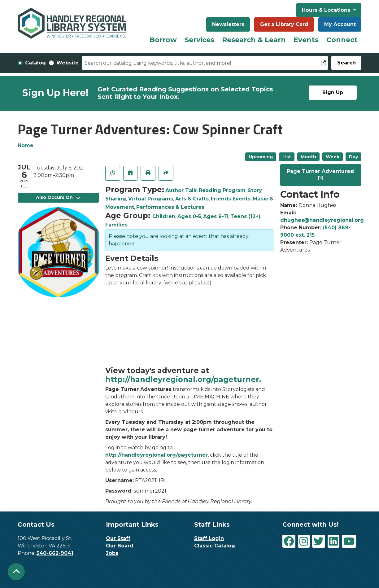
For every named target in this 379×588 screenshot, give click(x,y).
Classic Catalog (215, 546)
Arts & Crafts (192, 199)
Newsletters (228, 24)
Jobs (112, 553)
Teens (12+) (245, 216)
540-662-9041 (55, 553)
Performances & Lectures (170, 207)
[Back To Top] (16, 572)
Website (68, 63)
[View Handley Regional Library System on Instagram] (304, 541)
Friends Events (231, 199)
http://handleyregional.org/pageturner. (183, 379)
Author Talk (181, 190)
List (287, 157)
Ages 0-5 (189, 216)
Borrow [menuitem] (163, 40)
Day (353, 157)
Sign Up (333, 92)
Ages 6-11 (216, 216)
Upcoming (261, 157)
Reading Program (222, 190)
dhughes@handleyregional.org (322, 220)
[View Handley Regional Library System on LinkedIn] (333, 541)
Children (164, 216)
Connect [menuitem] (342, 40)
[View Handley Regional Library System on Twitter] (319, 541)
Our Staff (118, 538)
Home (26, 145)
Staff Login (209, 538)
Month (308, 157)
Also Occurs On (58, 197)
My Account (340, 24)
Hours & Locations (327, 10)
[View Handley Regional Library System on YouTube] (349, 541)
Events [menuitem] (306, 40)
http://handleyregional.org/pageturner (157, 455)
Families (116, 225)
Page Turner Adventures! (321, 171)
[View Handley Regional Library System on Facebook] (289, 541)
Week (333, 157)
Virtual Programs (151, 199)
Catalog (35, 63)
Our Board (120, 546)
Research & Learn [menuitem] (254, 40)
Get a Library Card (284, 24)
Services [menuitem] (199, 40)
